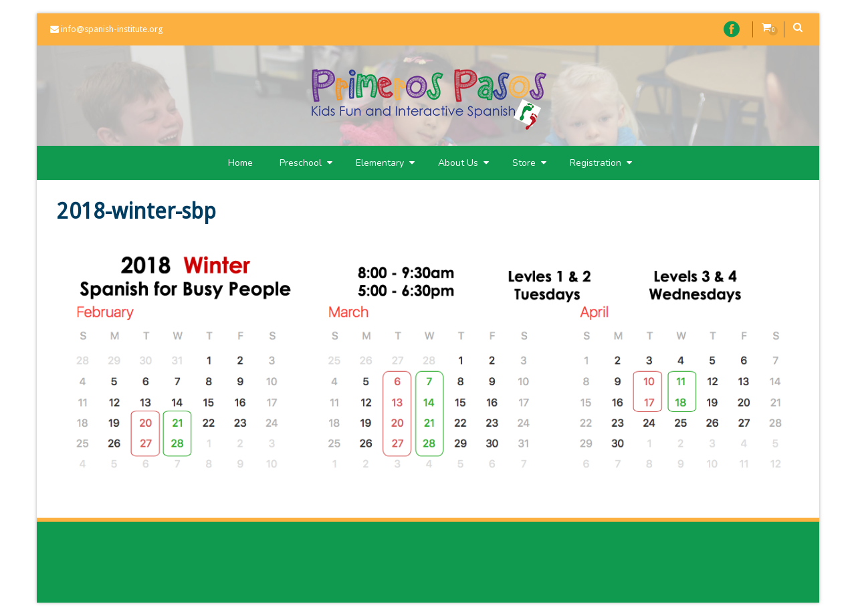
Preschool (306, 163)
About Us (463, 163)
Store (529, 163)
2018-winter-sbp (136, 211)
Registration (601, 163)
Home (240, 163)
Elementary (385, 163)
